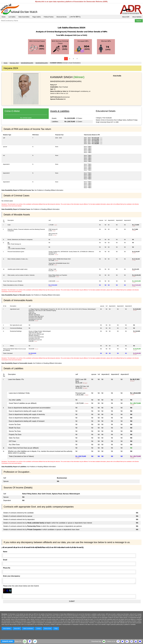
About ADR (126, 17)
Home (4, 17)
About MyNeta (137, 17)
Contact (39, 629)
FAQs (56, 629)
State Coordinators (28, 629)
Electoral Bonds (62, 17)
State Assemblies (24, 17)
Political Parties (49, 17)
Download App (96, 641)
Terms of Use (48, 629)
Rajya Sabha (37, 17)
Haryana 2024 (14, 63)
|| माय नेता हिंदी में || (75, 17)
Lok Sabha (12, 17)
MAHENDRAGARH (27, 63)
